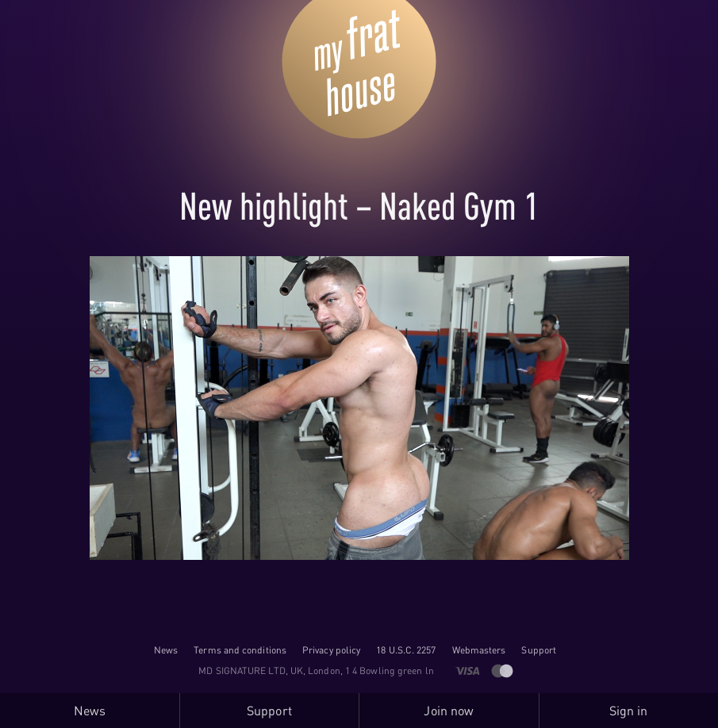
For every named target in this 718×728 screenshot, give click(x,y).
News (166, 650)
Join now (449, 711)
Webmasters (479, 650)
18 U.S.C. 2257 (406, 650)
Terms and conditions (240, 650)
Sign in (629, 711)
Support (539, 650)
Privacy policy (331, 650)
